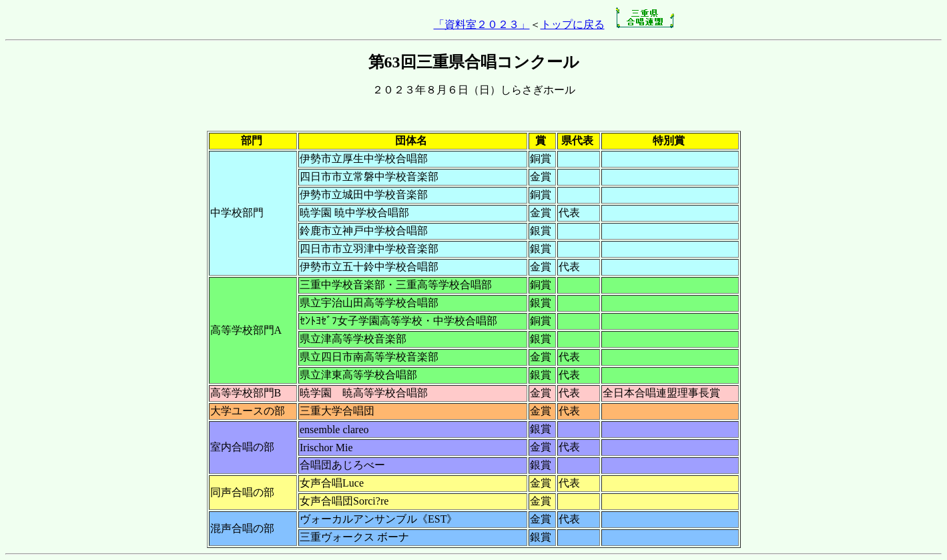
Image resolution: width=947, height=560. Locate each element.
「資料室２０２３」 (482, 24)
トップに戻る (573, 24)
